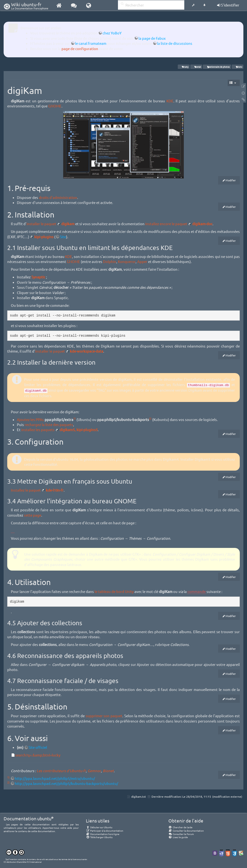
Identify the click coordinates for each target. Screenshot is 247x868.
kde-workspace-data (87, 351)
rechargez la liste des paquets (49, 424)
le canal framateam (91, 43)
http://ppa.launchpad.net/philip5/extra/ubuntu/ (55, 778)
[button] (193, 5)
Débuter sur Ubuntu (99, 827)
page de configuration (80, 49)
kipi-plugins (44, 237)
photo (238, 67)
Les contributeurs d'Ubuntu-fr (61, 771)
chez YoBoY (112, 33)
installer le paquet (41, 224)
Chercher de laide (180, 827)
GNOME (55, 106)
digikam (68, 224)
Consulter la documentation (186, 831)
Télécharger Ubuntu (99, 837)
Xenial (196, 67)
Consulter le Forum (181, 834)
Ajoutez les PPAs (30, 419)
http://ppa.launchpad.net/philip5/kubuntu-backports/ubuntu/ (66, 783)
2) (150, 418)
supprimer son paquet (104, 716)
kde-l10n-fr (55, 490)
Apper (142, 261)
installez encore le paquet (166, 224)
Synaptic (38, 277)
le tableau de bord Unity (114, 591)
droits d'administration (58, 197)
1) (75, 418)
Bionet (108, 771)
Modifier (231, 180)
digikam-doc (202, 224)
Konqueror (127, 261)
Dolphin (110, 261)
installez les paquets (38, 430)
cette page (33, 515)
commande (197, 591)
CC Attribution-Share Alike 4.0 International (23, 862)
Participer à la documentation (105, 831)
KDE (170, 101)
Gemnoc (94, 771)
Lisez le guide (178, 837)
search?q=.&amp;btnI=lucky (38, 755)
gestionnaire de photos (217, 67)
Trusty (184, 67)
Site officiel (38, 747)
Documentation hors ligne (103, 834)
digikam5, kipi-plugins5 (79, 430)
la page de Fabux (152, 38)
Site (63, 237)
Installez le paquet (26, 490)
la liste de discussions (175, 43)
